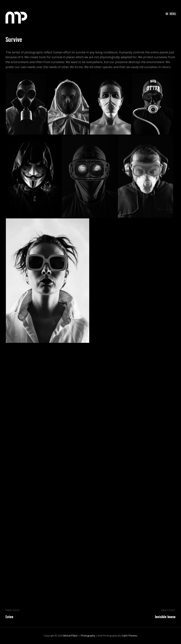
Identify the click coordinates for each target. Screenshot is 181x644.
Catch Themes (129, 636)
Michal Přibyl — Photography (79, 636)
